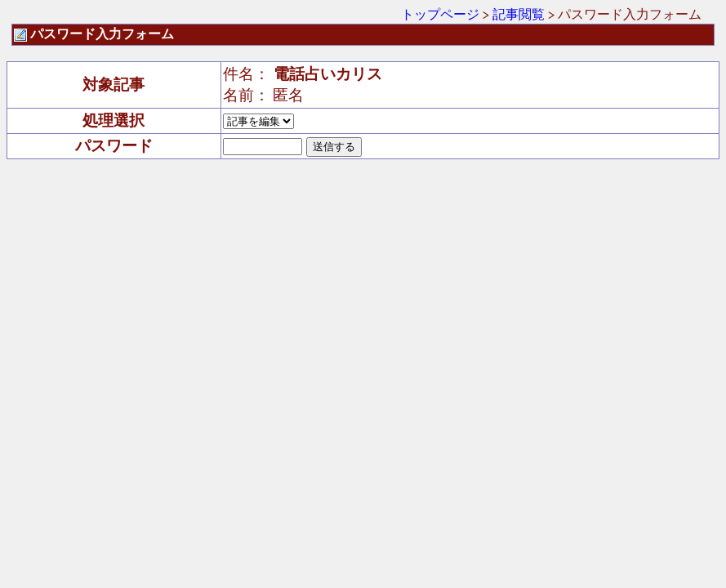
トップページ (440, 14)
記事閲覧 (519, 14)
